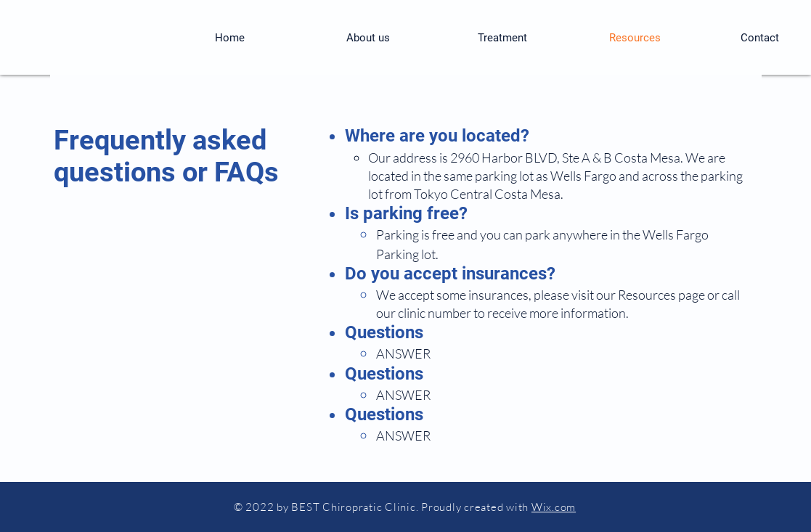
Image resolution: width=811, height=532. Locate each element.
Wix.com (554, 507)
